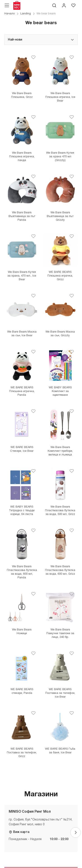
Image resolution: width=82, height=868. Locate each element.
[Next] (75, 832)
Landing (26, 14)
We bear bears (46, 14)
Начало (10, 14)
